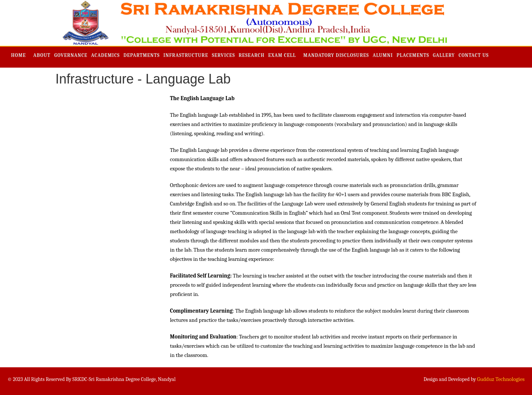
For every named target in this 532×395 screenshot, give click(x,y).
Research (252, 55)
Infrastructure (186, 55)
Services (223, 55)
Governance (71, 55)
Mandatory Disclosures (336, 55)
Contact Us (474, 55)
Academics (106, 55)
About (42, 55)
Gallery (444, 55)
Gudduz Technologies (501, 379)
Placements (413, 55)
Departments (141, 55)
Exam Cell (282, 55)
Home (18, 55)
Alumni (383, 55)
